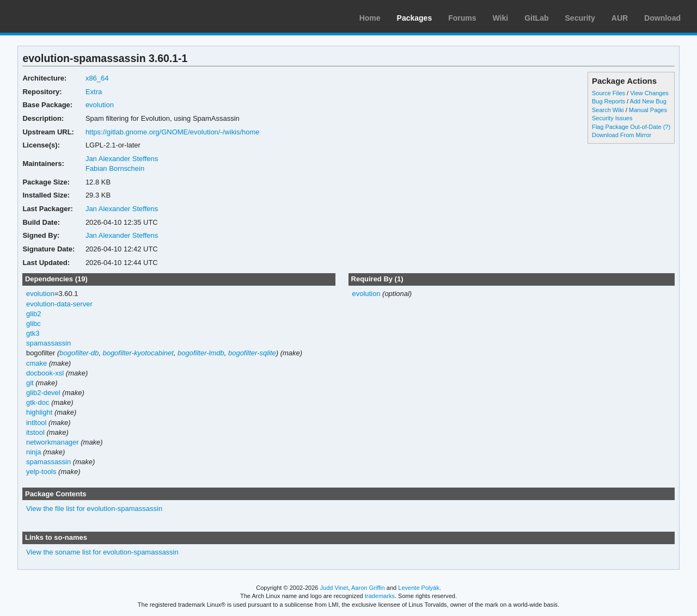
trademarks (380, 596)
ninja (33, 452)
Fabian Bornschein (115, 168)
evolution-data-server (59, 304)
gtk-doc (38, 402)
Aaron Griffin (368, 588)
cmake (36, 363)
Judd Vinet (334, 588)
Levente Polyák (418, 588)
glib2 (33, 314)
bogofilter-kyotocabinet (138, 353)
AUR (620, 18)
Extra (94, 92)
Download (662, 18)
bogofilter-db (79, 353)
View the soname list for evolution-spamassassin (102, 552)
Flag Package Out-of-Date (627, 127)
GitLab (536, 18)
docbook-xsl (45, 373)
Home (370, 18)
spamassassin (48, 343)
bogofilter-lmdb (201, 353)
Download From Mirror (622, 135)
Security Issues (612, 118)
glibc (33, 324)
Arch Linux (60, 16)
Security (580, 18)
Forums (462, 18)
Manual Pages (648, 110)
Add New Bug (648, 101)
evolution (100, 105)
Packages (415, 18)
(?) (667, 127)
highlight (39, 412)
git (30, 383)
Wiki (501, 18)
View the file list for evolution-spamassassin (94, 509)
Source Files (609, 93)
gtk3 (33, 333)
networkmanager (53, 442)
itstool (35, 432)
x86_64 (97, 78)
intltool (36, 423)
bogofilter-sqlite (252, 353)
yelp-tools (41, 472)
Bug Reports (609, 101)
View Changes (649, 93)
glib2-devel (43, 393)
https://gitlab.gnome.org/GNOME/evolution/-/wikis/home (173, 132)
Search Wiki (608, 110)
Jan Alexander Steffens (122, 159)
